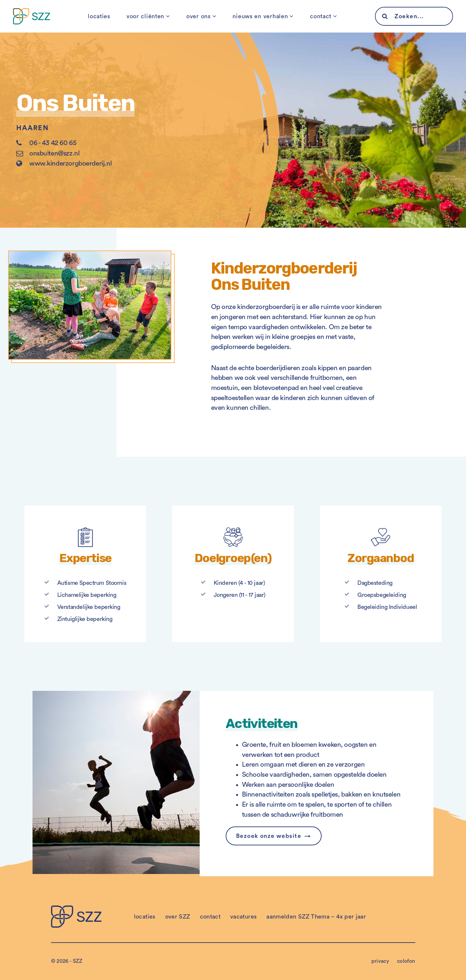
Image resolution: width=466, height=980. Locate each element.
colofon (406, 961)
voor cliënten (145, 16)
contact (321, 16)
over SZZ (178, 917)
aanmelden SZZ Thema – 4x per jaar (316, 917)
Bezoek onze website (269, 836)
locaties (99, 16)
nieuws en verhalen (260, 16)
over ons (199, 16)
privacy (380, 961)
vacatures (243, 917)
